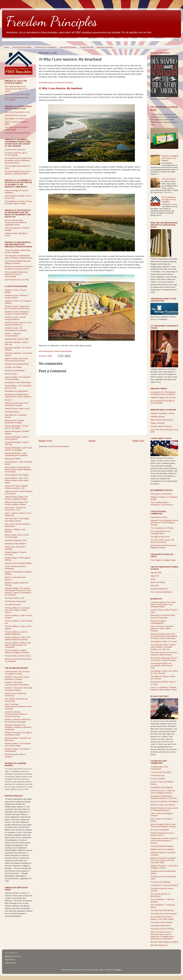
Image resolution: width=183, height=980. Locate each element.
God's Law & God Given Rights (17, 94)
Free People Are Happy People (163, 560)
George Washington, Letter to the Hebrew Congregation (18, 449)
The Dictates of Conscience (16, 119)
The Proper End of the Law (16, 115)
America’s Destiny (158, 779)
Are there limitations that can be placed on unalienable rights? (18, 173)
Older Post (138, 441)
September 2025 (12, 956)
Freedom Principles (52, 21)
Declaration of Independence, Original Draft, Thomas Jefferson (18, 395)
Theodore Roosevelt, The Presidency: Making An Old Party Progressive (18, 727)
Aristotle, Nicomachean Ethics (17, 364)
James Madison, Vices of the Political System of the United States (17, 480)
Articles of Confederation (15, 371)
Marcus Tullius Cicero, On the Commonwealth (17, 536)
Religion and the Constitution (162, 849)
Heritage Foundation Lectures (163, 413)
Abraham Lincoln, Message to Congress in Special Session (17, 313)
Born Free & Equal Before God (17, 112)
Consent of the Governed (15, 150)
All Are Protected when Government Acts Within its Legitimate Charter (16, 222)
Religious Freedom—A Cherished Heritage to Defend (164, 867)
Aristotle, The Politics (13, 367)
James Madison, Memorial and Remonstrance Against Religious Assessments (18, 469)
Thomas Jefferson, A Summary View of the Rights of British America (17, 610)
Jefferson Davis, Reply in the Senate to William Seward (16, 503)
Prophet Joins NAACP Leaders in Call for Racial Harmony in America (164, 841)
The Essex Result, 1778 (14, 598)
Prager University (158, 423)
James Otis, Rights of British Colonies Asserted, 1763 (16, 487)
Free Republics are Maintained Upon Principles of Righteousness (19, 257)
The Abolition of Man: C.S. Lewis (164, 642)
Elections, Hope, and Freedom (163, 805)
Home (7, 47)
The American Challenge (160, 882)
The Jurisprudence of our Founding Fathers (161, 532)
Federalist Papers (12, 412)
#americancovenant (63, 351)
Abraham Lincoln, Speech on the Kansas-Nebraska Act (18, 324)
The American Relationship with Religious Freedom (18, 262)
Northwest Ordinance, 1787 (16, 540)
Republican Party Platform (15, 544)
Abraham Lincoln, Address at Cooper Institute (16, 296)
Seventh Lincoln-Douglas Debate (18, 563)
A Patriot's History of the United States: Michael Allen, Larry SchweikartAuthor (163, 604)
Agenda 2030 (156, 573)
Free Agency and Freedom (161, 494)
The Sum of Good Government (17, 133)
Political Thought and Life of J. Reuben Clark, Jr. (163, 834)
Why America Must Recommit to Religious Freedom (163, 546)
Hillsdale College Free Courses (163, 398)
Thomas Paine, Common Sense (18, 656)
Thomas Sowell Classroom (161, 426)
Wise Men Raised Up (159, 945)
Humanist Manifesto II (159, 589)
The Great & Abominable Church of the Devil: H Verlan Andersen (164, 659)
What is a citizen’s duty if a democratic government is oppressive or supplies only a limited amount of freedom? (162, 935)
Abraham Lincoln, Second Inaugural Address (15, 318)
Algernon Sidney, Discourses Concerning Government (16, 360)
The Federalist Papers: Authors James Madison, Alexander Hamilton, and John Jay (163, 647)
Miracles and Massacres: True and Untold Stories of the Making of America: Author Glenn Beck (164, 636)
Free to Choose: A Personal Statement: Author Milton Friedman (162, 629)
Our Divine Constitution (160, 830)
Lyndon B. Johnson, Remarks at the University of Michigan (18, 721)
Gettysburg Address (13, 459)
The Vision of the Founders (161, 922)
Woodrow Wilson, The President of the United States (18, 745)
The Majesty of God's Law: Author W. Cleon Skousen (164, 672)
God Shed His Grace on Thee (17, 280)
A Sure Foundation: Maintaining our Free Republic (17, 251)
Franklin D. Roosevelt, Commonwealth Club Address (17, 684)
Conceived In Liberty (159, 517)
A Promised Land (157, 775)
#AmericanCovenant (64, 83)
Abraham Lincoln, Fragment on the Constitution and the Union (17, 307)
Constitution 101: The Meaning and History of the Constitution (163, 393)
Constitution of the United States (18, 382)
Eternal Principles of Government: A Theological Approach (164, 809)
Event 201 (155, 585)
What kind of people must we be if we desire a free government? (19, 268)
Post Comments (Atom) (59, 446)
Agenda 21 (155, 576)
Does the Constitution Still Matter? (164, 802)
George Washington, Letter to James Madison (17, 438)
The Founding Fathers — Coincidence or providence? (162, 504)
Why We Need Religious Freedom (164, 942)
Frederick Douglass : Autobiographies (159, 622)
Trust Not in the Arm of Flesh (162, 929)
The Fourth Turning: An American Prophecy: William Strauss (164, 654)
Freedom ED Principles (22, 47)
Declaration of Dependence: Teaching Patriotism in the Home (164, 797)
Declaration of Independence (16, 391)
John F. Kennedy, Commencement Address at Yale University (18, 706)
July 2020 (9, 963)
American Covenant (105, 47)
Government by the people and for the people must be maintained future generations (19, 160)
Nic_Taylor (100, 970)
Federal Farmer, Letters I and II (17, 409)
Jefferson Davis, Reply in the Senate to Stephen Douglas (16, 498)
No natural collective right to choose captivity (16, 154)
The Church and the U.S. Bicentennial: (161, 895)
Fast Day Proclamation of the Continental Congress (17, 404)
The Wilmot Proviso (13, 605)
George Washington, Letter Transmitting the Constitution (16, 454)
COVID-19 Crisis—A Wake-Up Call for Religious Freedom (163, 792)
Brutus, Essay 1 (11, 374)
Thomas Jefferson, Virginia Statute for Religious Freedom (17, 651)
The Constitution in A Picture (162, 528)
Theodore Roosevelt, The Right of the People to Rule (18, 734)
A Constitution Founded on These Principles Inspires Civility (18, 202)
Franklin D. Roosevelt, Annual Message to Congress (17, 678)
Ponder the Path (87, 47)
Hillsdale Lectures (158, 417)
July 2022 (9, 960)
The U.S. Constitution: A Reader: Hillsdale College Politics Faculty (164, 689)
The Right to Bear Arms (160, 537)
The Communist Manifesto (161, 592)
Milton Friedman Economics (162, 420)
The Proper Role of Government (163, 914)
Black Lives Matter (158, 582)
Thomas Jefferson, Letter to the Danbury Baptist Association (17, 638)
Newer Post (45, 441)
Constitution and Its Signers (162, 787)
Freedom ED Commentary (46, 47)
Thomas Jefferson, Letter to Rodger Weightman (16, 633)
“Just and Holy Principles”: (161, 772)
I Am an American (169, 179)
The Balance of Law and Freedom (164, 885)
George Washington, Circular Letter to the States (17, 427)
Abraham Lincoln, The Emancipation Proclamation (16, 329)
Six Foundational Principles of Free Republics (169, 199)
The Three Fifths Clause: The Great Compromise (162, 541)
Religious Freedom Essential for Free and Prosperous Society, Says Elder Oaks (163, 860)
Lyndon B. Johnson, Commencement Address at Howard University (16, 714)
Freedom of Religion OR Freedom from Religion (170, 158)
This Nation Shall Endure (161, 926)
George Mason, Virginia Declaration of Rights (14, 422)
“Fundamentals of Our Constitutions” (159, 768)
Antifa (153, 579)
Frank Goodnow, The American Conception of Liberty (17, 673)
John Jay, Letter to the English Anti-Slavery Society (17, 520)
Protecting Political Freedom (162, 846)
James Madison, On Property (17, 475)
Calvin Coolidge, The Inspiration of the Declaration (18, 378)
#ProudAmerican (46, 83)
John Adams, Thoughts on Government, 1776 (15, 509)
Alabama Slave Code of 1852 (17, 339)
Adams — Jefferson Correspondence (13, 335)
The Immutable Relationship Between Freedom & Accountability (16, 274)
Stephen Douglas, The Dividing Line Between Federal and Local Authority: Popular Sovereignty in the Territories (18, 592)
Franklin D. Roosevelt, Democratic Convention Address (19, 689)
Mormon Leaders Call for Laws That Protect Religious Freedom (163, 825)
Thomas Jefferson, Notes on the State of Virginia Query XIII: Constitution (18, 645)
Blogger (118, 970)
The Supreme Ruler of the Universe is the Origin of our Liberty (16, 89)
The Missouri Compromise (15, 601)
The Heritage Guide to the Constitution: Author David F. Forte (162, 666)
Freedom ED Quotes (68, 47)
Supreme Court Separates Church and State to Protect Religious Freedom (164, 523)
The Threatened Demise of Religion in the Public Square (162, 918)
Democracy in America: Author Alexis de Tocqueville (163, 616)
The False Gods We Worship (162, 910)
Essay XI (8, 400)
